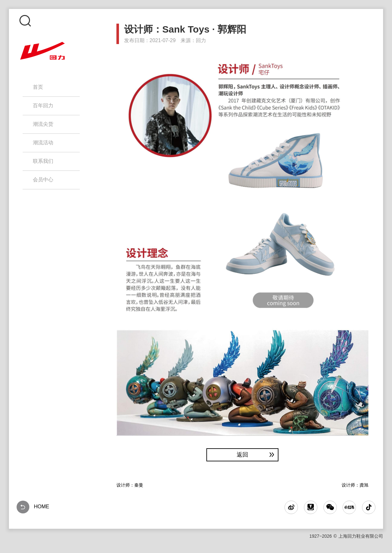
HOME (33, 507)
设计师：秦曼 (130, 485)
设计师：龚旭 (355, 485)
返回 (256, 455)
